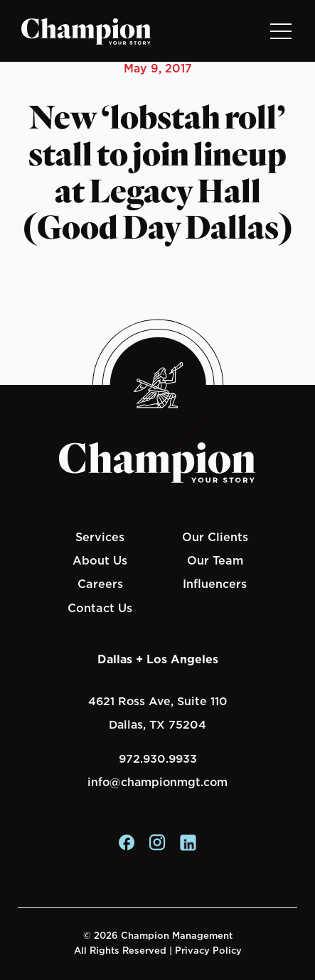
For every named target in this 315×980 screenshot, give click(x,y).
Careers (100, 584)
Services (100, 537)
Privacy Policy (208, 951)
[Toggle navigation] (280, 31)
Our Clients (215, 537)
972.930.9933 (158, 759)
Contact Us (100, 608)
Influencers (215, 584)
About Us (100, 560)
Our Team (215, 560)
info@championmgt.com (157, 782)
